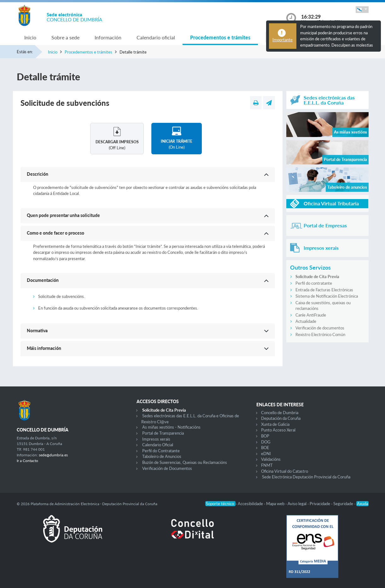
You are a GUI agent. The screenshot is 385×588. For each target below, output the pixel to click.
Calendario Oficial (158, 445)
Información (108, 37)
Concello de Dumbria (280, 413)
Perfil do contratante (314, 283)
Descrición (38, 174)
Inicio (30, 37)
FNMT (267, 465)
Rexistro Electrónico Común (320, 334)
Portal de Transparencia (163, 433)
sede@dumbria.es (53, 455)
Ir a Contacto (27, 461)
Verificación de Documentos (167, 468)
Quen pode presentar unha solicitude (63, 215)
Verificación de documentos (320, 328)
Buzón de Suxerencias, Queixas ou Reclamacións (185, 462)
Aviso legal (297, 504)
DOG (266, 442)
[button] (362, 10)
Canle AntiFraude (311, 315)
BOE (265, 448)
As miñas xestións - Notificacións (171, 427)
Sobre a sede (65, 37)
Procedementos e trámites (220, 37)
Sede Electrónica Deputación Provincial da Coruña (306, 477)
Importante (283, 40)
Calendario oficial (156, 37)
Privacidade (320, 504)
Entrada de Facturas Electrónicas (324, 290)
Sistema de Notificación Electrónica (327, 296)
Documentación (43, 280)
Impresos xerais (156, 439)
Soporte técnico (220, 504)
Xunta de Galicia (275, 424)
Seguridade (344, 504)
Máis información (44, 348)
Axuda (362, 504)
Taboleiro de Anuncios (162, 456)
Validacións (271, 459)
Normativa (37, 331)
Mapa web (276, 504)
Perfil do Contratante (161, 451)
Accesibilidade (251, 504)
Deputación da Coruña (281, 418)
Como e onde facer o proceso (55, 233)
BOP (265, 436)
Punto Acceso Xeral (278, 430)
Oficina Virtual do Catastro (285, 471)
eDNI (266, 454)
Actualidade (306, 321)
